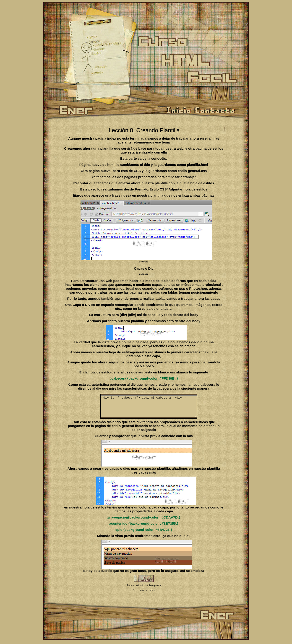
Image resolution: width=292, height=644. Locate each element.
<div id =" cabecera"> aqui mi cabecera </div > (155, 408)
